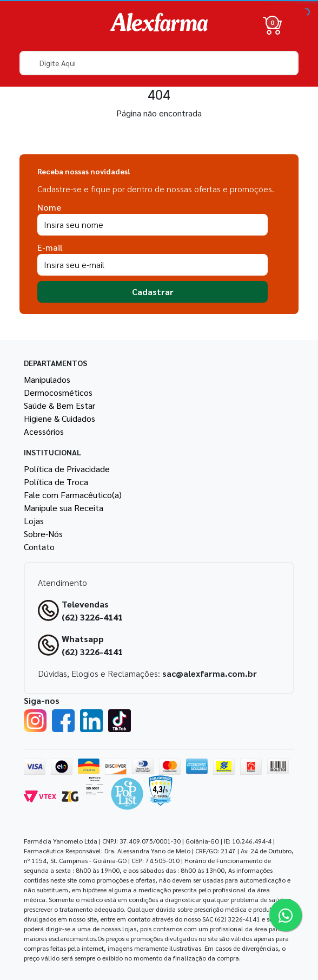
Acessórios (44, 431)
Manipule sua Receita (64, 508)
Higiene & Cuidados (59, 418)
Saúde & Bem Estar (59, 405)
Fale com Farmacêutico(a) (73, 495)
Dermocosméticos (58, 392)
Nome (49, 207)
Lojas (34, 521)
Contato (39, 547)
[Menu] (35, 25)
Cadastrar (153, 292)
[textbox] (159, 63)
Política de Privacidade (67, 469)
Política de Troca (56, 482)
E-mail (50, 247)
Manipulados (47, 379)
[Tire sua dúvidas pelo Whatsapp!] (286, 915)
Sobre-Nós (43, 534)
